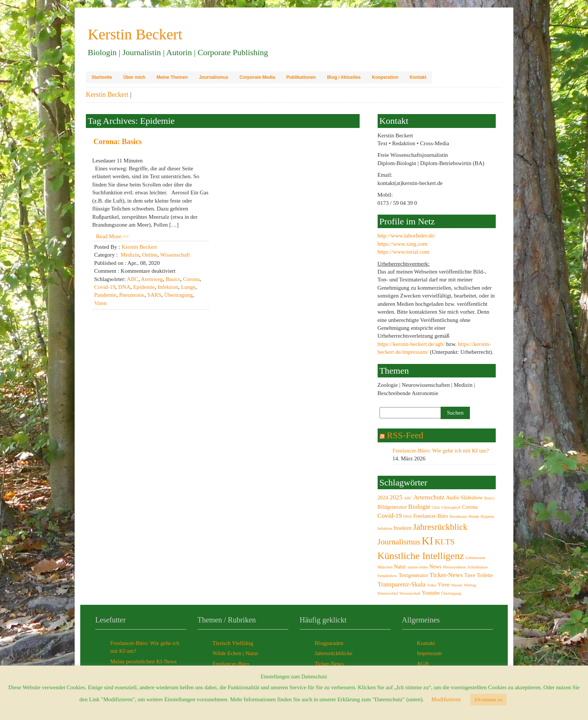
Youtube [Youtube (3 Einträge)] (431, 593)
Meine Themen (172, 77)
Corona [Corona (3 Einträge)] (470, 507)
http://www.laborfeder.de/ (406, 236)
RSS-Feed (405, 435)
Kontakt (418, 77)
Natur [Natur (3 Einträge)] (400, 567)
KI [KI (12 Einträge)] (427, 541)
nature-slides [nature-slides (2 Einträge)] (418, 567)
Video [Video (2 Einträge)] (431, 585)
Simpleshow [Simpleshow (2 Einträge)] (388, 576)
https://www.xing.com (403, 244)
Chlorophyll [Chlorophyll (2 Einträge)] (451, 507)
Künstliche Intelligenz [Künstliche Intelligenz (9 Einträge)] (421, 556)
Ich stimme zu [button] (489, 700)
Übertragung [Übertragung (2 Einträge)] (451, 593)
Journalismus (214, 77)
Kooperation (385, 77)
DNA (124, 287)
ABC (133, 279)
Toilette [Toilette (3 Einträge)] (485, 575)
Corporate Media (257, 77)
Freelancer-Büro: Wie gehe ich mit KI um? (441, 451)
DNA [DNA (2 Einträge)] (407, 516)
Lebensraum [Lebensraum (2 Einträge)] (475, 558)
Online (150, 255)
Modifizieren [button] (446, 699)
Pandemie (105, 295)
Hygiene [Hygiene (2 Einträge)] (487, 516)
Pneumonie (132, 295)
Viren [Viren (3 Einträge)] (444, 585)
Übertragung (178, 295)
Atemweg (152, 279)
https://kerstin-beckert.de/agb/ (411, 344)
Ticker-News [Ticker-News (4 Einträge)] (446, 575)
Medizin (130, 255)
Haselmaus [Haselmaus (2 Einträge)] (458, 516)
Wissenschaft (175, 255)
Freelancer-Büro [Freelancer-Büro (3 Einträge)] (431, 516)
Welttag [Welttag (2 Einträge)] (470, 585)
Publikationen (301, 77)
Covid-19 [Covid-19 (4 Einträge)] (390, 516)
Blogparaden (329, 643)
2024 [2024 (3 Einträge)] (383, 498)
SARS (154, 295)
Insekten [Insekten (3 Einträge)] (402, 528)
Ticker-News (329, 664)
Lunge (188, 287)
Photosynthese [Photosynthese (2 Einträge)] (454, 567)
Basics (173, 279)
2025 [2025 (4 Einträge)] (396, 497)
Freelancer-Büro (231, 664)
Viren (100, 303)
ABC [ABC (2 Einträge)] (408, 498)
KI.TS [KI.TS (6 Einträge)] (445, 542)
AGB (423, 664)
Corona (191, 279)
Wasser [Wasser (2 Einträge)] (457, 585)
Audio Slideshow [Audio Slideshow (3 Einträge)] (464, 498)
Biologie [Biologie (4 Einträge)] (419, 507)
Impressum (430, 653)
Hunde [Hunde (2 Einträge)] (474, 516)
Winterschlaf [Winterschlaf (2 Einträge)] (388, 593)
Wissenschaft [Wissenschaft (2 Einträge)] (410, 593)
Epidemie (144, 287)
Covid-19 (105, 287)
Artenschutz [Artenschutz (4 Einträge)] (429, 497)
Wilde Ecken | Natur (235, 653)
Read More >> (112, 236)
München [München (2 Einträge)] (385, 567)
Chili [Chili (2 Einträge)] (436, 507)
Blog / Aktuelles (344, 77)
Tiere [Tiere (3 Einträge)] (470, 575)
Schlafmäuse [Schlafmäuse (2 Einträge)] (477, 567)
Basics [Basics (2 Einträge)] (489, 498)
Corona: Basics (118, 141)
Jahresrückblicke (334, 653)
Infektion (168, 287)
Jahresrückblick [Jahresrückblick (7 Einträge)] (440, 527)
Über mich (134, 77)
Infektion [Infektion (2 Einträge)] (385, 528)
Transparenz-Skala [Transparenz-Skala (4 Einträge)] (402, 584)
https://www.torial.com (403, 252)
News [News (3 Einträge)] (435, 567)
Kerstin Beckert (107, 95)
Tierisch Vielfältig (233, 643)
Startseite (102, 77)
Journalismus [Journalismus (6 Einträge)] (399, 542)
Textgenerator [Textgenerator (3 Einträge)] (413, 575)
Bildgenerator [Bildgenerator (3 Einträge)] (392, 507)
